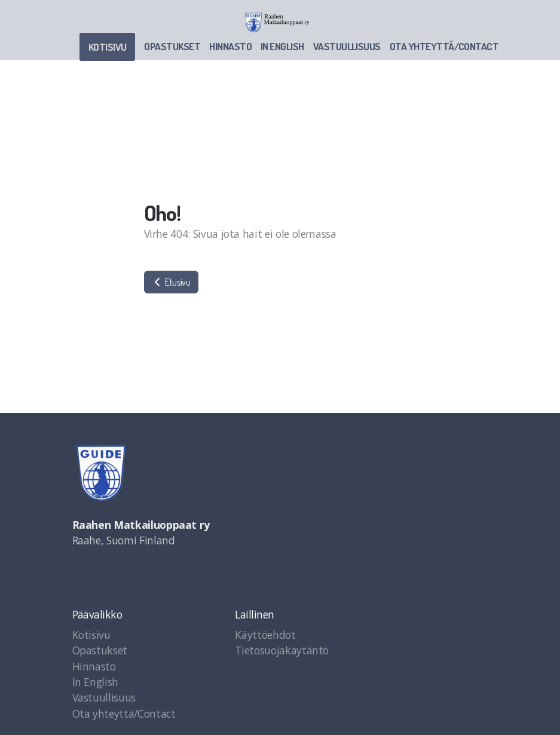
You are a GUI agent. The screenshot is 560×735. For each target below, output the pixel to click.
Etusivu (171, 282)
